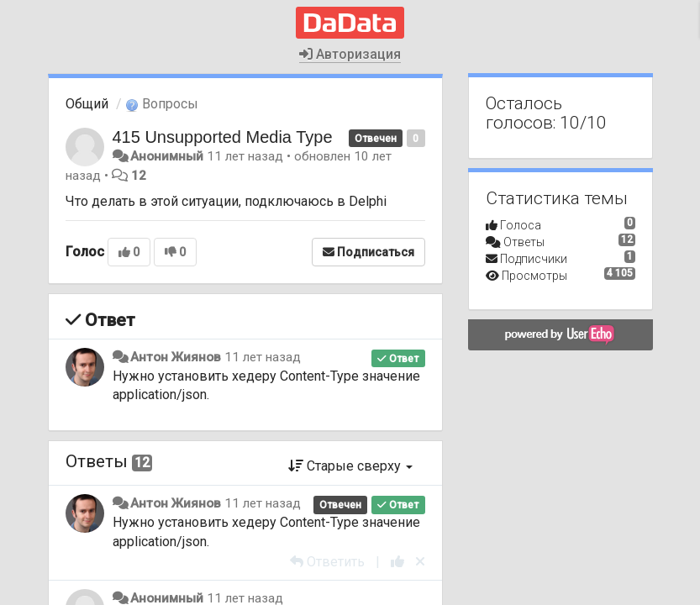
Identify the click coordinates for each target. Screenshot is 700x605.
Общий (87, 104)
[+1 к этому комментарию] (397, 562)
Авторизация (350, 54)
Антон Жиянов (176, 357)
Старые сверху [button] (350, 466)
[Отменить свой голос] (420, 562)
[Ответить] (327, 562)
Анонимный (167, 156)
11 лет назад (263, 357)
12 (139, 176)
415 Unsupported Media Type (223, 137)
